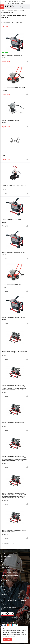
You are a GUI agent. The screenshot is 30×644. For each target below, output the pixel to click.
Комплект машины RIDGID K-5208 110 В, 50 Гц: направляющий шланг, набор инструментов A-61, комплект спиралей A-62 (15, 351)
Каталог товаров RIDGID (8, 570)
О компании (4, 559)
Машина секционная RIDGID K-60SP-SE (12, 55)
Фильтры (5, 26)
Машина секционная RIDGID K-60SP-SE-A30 (13, 252)
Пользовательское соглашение (9, 575)
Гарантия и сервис (6, 567)
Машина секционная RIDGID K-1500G (12, 285)
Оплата (3, 565)
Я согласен (7, 639)
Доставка (4, 562)
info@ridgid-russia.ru (6, 604)
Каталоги (4, 589)
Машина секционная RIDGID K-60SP (11, 220)
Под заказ (5, 193)
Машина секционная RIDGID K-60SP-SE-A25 (13, 317)
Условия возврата (6, 556)
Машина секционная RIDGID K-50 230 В (12, 120)
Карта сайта (4, 584)
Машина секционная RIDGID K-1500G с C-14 (13, 88)
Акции (3, 587)
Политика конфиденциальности (10, 573)
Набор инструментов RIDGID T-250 (11, 153)
